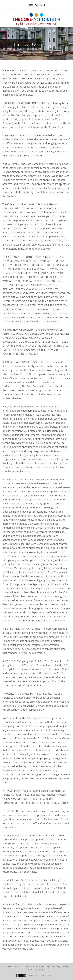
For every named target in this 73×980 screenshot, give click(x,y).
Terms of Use (27, 44)
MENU (36, 5)
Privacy (33, 976)
